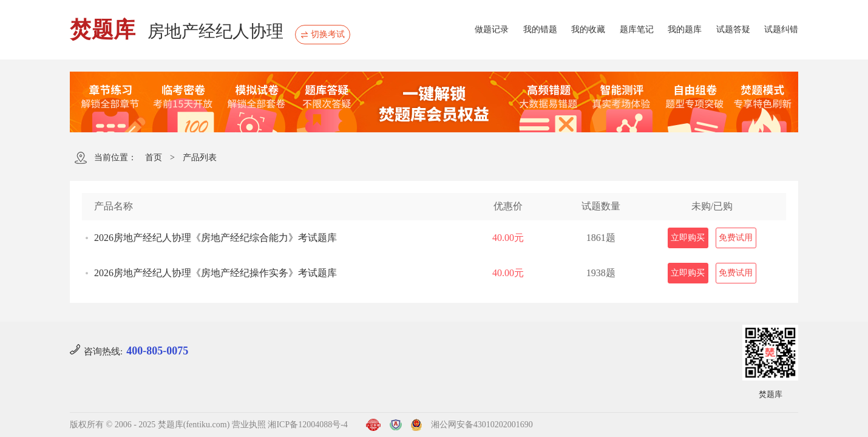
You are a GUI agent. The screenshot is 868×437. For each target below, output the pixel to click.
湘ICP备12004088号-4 (307, 425)
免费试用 (736, 238)
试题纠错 (781, 29)
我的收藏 (588, 29)
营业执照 (249, 425)
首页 (154, 158)
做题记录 (492, 29)
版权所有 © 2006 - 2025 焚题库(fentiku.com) (150, 425)
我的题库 (685, 29)
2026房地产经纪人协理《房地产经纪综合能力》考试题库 (215, 238)
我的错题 (540, 29)
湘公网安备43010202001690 (482, 425)
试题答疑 (733, 29)
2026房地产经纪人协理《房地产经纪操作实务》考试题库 (215, 273)
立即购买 (688, 238)
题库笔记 (637, 29)
